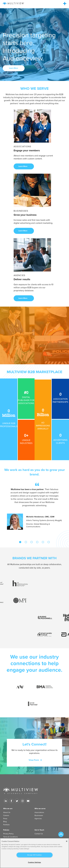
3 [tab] (32, 542)
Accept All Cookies (35, 855)
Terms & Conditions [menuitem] (10, 837)
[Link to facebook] (11, 801)
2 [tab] (26, 542)
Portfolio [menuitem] (6, 825)
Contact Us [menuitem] (39, 834)
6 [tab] (49, 542)
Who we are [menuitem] (8, 809)
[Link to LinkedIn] (6, 801)
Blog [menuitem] (5, 822)
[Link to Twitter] (17, 801)
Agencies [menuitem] (38, 819)
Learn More (14, 68)
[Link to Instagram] (23, 801)
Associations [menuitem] (39, 812)
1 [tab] (20, 542)
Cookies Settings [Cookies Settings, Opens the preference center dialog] (34, 862)
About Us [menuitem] (7, 812)
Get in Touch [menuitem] (39, 830)
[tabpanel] (34, 506)
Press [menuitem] (5, 819)
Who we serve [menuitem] (40, 809)
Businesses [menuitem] (39, 815)
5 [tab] (43, 542)
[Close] (67, 841)
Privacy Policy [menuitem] (8, 834)
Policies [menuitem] (6, 830)
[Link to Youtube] (28, 801)
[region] (34, 853)
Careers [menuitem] (6, 815)
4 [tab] (37, 542)
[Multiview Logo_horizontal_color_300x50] (13, 3)
